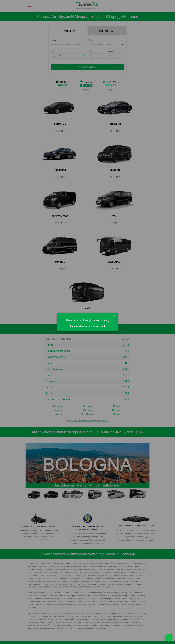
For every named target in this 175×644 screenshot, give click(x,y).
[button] (169, 638)
